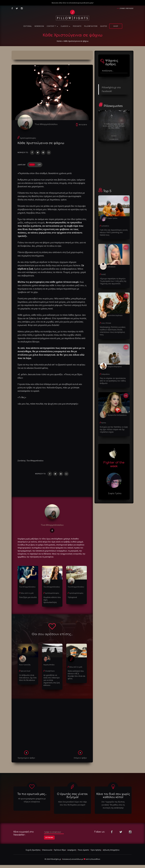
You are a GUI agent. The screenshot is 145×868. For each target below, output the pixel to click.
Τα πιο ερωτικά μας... (32, 794)
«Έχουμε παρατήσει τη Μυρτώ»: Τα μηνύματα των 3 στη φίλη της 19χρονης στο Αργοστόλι (113, 281)
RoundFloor (96, 859)
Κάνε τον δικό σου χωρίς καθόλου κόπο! (113, 796)
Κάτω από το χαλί (27, 593)
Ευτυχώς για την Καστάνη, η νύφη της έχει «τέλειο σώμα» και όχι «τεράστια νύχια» (114, 429)
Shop (116, 26)
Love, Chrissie (106, 323)
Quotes (104, 26)
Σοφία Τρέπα (112, 218)
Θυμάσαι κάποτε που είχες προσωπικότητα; (52, 600)
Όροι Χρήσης (96, 850)
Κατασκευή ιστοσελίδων (72, 859)
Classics (65, 26)
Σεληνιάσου (106, 374)
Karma (104, 423)
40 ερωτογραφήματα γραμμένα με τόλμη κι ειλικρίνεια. (32, 800)
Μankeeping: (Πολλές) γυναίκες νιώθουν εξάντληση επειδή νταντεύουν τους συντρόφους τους (113, 331)
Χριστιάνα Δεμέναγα (115, 315)
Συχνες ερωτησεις (127, 8)
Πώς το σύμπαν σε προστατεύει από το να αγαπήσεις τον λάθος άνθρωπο (113, 381)
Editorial (28, 26)
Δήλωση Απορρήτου (111, 850)
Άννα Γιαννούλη (25, 665)
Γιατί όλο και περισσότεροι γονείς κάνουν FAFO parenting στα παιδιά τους (114, 232)
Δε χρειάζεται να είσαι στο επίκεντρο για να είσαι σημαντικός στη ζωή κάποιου (52, 680)
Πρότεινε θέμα (60, 850)
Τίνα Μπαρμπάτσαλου (46, 124)
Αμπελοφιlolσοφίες (28, 138)
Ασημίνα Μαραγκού (115, 367)
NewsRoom (39, 26)
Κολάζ (103, 274)
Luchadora (105, 226)
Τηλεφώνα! (72, 597)
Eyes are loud (25, 671)
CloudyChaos (50, 671)
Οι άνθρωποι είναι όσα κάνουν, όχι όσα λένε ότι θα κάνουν (28, 678)
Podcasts (77, 26)
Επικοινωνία (47, 850)
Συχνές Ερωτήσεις (33, 850)
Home (59, 41)
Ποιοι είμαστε (83, 850)
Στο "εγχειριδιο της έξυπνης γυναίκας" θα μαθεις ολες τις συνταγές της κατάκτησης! (113, 805)
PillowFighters (91, 26)
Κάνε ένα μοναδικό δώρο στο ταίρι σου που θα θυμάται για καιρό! (72, 803)
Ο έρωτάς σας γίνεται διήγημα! (72, 796)
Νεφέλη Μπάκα (49, 665)
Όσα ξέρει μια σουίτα (28, 597)
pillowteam (112, 267)
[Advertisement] (52, 725)
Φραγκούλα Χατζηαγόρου (117, 415)
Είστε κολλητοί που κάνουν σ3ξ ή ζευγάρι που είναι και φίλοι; (76, 675)
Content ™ (52, 26)
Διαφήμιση (72, 850)
